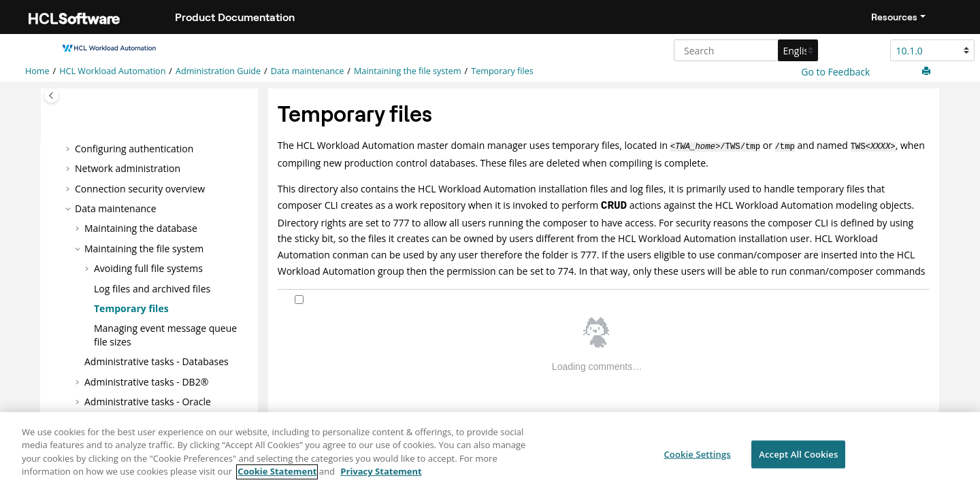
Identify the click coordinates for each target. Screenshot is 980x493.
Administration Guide (218, 71)
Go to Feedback (835, 72)
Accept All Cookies (798, 460)
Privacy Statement (381, 478)
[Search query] (744, 50)
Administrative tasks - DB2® (146, 381)
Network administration (128, 168)
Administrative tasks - (148, 402)
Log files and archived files (152, 288)
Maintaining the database (141, 228)
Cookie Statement (277, 478)
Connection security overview (140, 188)
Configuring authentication (134, 148)
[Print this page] (928, 71)
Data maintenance (308, 71)
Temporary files (502, 71)
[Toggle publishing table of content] (51, 96)
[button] (69, 148)
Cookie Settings (697, 460)
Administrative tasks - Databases (157, 361)
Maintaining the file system (408, 71)
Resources (894, 17)
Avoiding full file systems (148, 268)
